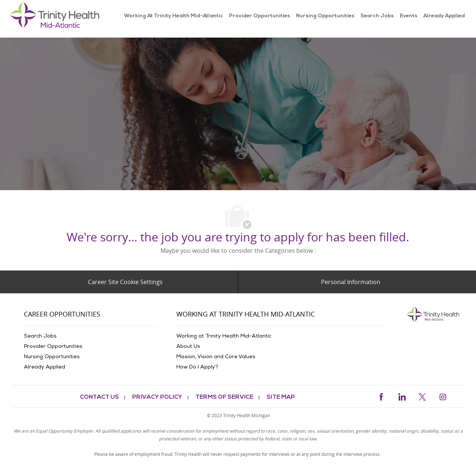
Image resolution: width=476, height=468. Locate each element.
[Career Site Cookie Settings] (125, 282)
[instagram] (443, 396)
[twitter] (422, 396)
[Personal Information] (351, 282)
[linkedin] (402, 396)
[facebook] (381, 396)
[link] (57, 19)
